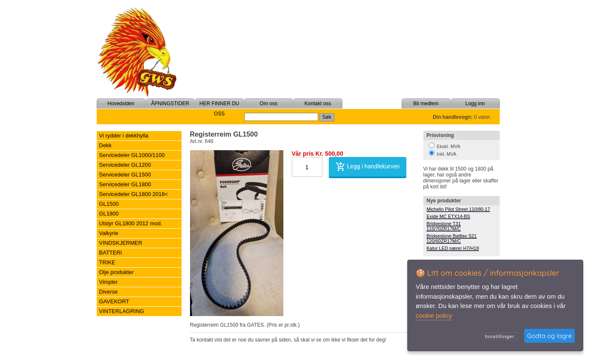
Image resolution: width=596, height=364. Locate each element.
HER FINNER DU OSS (219, 109)
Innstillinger (500, 336)
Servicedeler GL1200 (125, 165)
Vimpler (109, 282)
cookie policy (434, 315)
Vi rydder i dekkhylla (124, 136)
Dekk (106, 145)
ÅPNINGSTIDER (170, 104)
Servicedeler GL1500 (125, 175)
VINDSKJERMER (121, 243)
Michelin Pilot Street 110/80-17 (459, 209)
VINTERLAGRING (122, 311)
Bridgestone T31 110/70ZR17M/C (444, 226)
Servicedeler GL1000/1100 (132, 155)
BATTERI (111, 253)
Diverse (109, 292)
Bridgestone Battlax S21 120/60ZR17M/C (452, 238)
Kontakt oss (318, 104)
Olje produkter (117, 272)
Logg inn (475, 104)
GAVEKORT (114, 301)
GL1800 (109, 214)
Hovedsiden (121, 104)
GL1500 (109, 204)
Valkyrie (109, 233)
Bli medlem (426, 104)
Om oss (268, 104)
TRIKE (107, 262)
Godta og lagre (550, 336)
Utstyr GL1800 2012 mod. (131, 223)
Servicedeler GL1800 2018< (134, 194)
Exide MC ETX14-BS (449, 216)
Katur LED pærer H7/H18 (453, 248)
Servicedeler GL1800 (125, 184)
